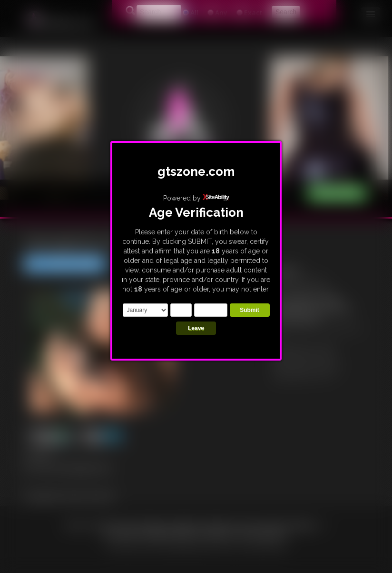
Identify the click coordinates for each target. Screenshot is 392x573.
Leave (196, 328)
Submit (250, 310)
